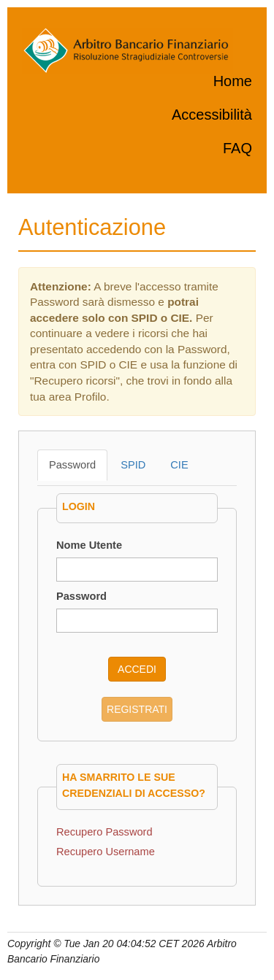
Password (72, 465)
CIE (179, 465)
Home (233, 81)
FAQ (237, 148)
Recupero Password (104, 832)
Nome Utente (89, 545)
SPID (133, 465)
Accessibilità (212, 115)
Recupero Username (106, 852)
